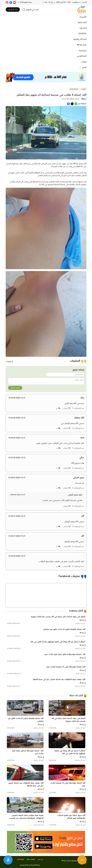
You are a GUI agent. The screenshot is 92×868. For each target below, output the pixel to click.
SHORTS (82, 34)
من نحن (40, 859)
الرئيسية (83, 17)
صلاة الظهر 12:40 (25, 2)
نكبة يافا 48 (82, 45)
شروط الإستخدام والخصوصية (30, 865)
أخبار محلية (82, 22)
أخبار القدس (82, 56)
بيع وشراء (83, 51)
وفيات (84, 62)
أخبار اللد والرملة (80, 39)
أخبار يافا (83, 28)
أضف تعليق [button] (15, 388)
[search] (30, 10)
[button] (67, 408)
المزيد (84, 67)
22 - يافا (49, 2)
